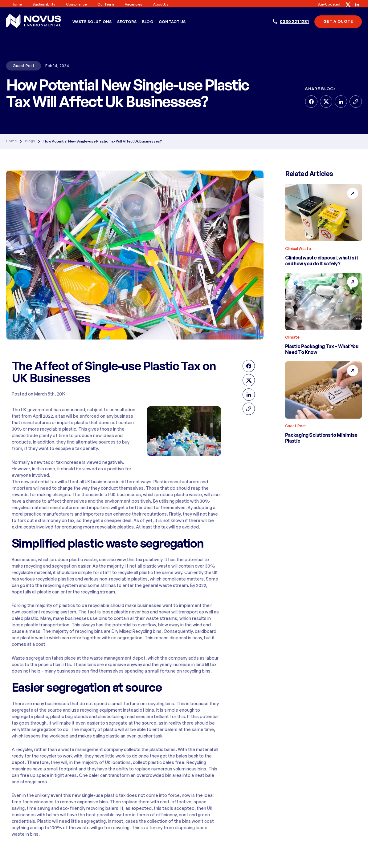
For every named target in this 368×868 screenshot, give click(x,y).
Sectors (127, 22)
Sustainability (44, 4)
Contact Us (172, 22)
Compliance (76, 4)
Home (17, 4)
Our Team (106, 4)
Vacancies (134, 4)
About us (161, 4)
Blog (148, 22)
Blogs (30, 141)
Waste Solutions (92, 22)
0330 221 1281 (294, 21)
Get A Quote (338, 21)
